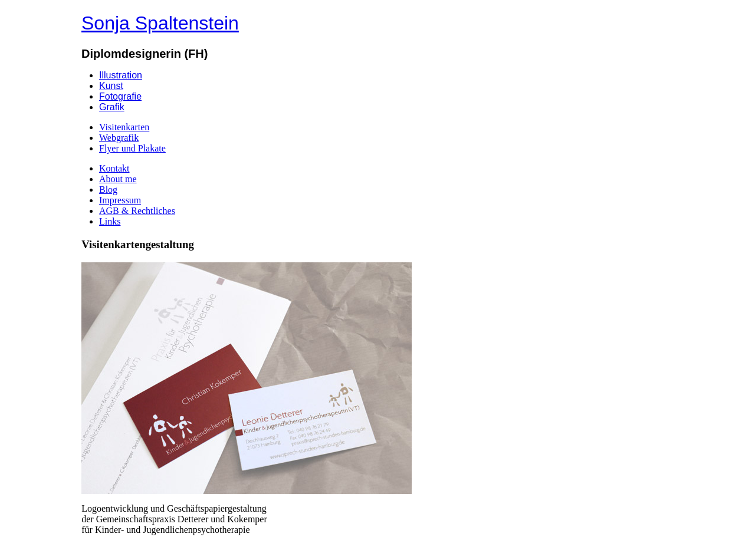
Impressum (120, 200)
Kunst (111, 86)
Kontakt (114, 168)
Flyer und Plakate (132, 148)
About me (118, 179)
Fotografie (120, 96)
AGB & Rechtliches (137, 211)
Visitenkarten (124, 127)
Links (110, 221)
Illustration (121, 75)
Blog (108, 190)
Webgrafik (119, 138)
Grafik (112, 107)
